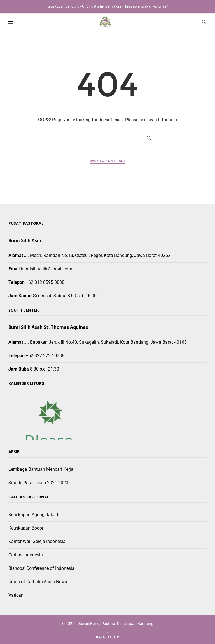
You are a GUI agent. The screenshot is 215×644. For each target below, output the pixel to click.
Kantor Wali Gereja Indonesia (37, 541)
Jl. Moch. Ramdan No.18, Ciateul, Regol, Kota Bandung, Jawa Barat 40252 (97, 255)
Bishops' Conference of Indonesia (41, 568)
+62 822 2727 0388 (45, 356)
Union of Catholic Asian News (38, 582)
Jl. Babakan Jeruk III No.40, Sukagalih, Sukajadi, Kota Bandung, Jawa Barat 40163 (105, 342)
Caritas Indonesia (26, 555)
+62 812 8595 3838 (45, 282)
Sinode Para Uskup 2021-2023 (38, 483)
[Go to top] (107, 637)
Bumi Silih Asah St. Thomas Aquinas (48, 327)
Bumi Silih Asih (25, 240)
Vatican (16, 595)
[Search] (204, 22)
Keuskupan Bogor (26, 528)
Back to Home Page (107, 161)
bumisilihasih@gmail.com (46, 269)
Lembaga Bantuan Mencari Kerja (41, 469)
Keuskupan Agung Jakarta (35, 515)
